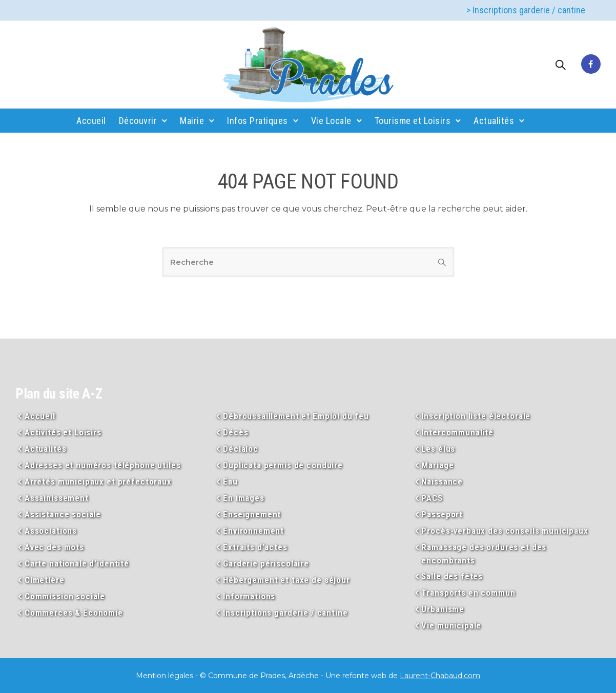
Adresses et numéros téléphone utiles (103, 465)
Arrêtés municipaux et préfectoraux (98, 481)
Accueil (91, 121)
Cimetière (45, 580)
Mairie (192, 121)
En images (244, 498)
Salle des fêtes (452, 576)
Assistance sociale (63, 514)
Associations (51, 531)
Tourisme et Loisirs (413, 121)
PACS (432, 498)
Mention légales (165, 676)
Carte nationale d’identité (77, 563)
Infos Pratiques (258, 121)
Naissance (442, 481)
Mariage (437, 465)
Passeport (442, 514)
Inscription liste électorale (476, 416)
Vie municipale (451, 625)
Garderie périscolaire (266, 563)
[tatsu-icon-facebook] (591, 65)
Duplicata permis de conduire (283, 465)
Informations (249, 596)
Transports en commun (468, 593)
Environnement (253, 531)
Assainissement (57, 498)
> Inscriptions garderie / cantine (526, 10)
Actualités (494, 121)
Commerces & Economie (74, 613)
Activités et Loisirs (63, 432)
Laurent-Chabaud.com (440, 676)
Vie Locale (331, 121)
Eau (230, 481)
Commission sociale (65, 596)
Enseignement (252, 514)
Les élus (438, 449)
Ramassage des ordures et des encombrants (484, 554)
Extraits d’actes (255, 547)
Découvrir (138, 121)
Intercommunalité (457, 432)
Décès (235, 432)
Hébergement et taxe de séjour (286, 580)
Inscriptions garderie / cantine (285, 613)
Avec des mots (54, 547)
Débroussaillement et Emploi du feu (296, 416)
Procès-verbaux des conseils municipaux (505, 531)
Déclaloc (241, 449)
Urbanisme (443, 609)
